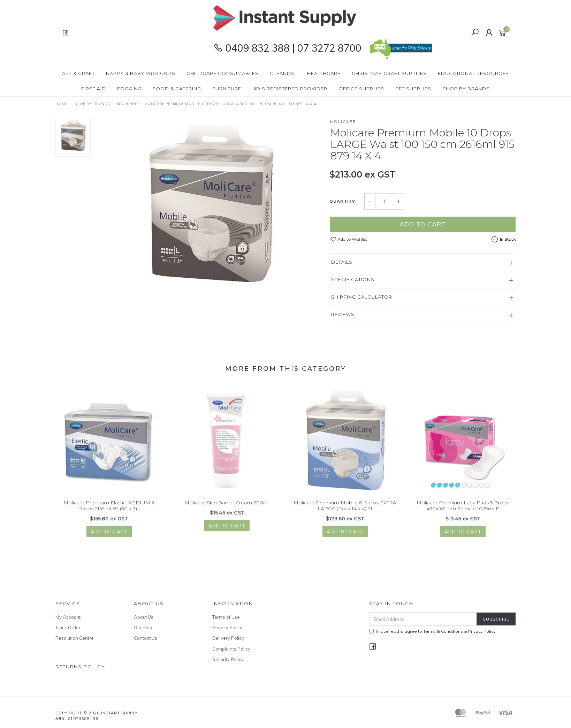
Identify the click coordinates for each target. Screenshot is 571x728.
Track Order (68, 628)
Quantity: (343, 201)
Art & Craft (78, 73)
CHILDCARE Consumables (223, 73)
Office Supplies (361, 89)
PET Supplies (413, 89)
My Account (68, 617)
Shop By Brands (466, 89)
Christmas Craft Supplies (389, 73)
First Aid (94, 89)
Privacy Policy (227, 628)
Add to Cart (423, 224)
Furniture (227, 89)
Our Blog (143, 628)
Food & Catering (177, 89)
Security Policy (228, 659)
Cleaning (283, 73)
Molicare (343, 122)
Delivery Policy (228, 638)
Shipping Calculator (362, 297)
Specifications (353, 279)
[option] (210, 205)
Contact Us (146, 638)
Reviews (343, 314)
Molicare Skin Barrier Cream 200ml (227, 511)
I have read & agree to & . (433, 631)
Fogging (129, 89)
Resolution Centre (75, 638)
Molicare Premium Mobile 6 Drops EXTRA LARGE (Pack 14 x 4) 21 (345, 514)
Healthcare (324, 73)
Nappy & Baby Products (141, 73)
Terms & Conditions (443, 631)
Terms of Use (226, 617)
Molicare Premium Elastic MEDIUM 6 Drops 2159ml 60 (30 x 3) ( (109, 514)
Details (342, 262)
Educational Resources (473, 73)
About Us (144, 617)
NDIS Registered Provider (290, 89)
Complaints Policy (231, 649)
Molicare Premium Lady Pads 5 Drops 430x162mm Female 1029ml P (463, 514)
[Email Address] (423, 619)
